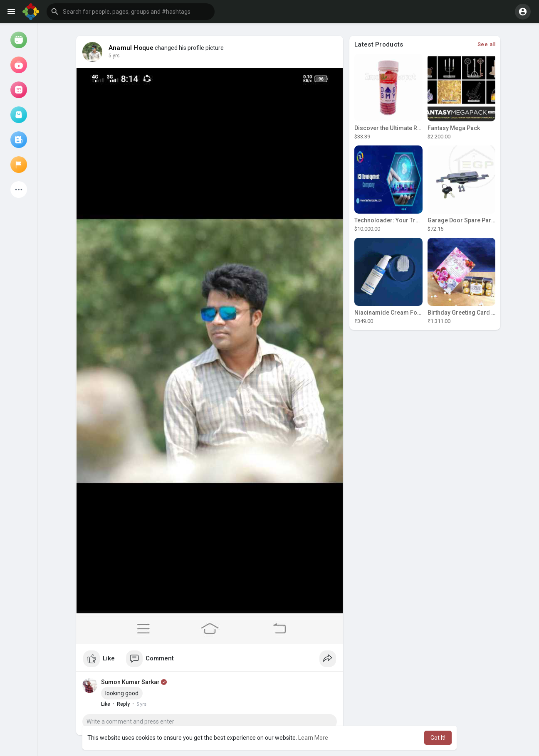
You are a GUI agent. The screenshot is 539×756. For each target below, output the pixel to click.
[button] (131, 12)
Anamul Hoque (131, 48)
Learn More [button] (313, 738)
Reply (123, 704)
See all (487, 44)
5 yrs (114, 56)
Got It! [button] (438, 738)
